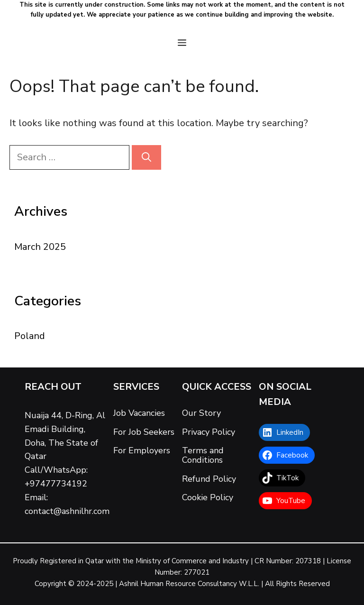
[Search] (146, 157)
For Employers (142, 450)
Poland (30, 336)
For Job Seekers (144, 432)
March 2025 (40, 247)
